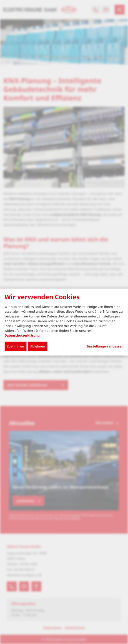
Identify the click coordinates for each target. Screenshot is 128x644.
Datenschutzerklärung (22, 335)
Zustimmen (15, 346)
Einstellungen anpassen (105, 346)
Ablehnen (38, 346)
